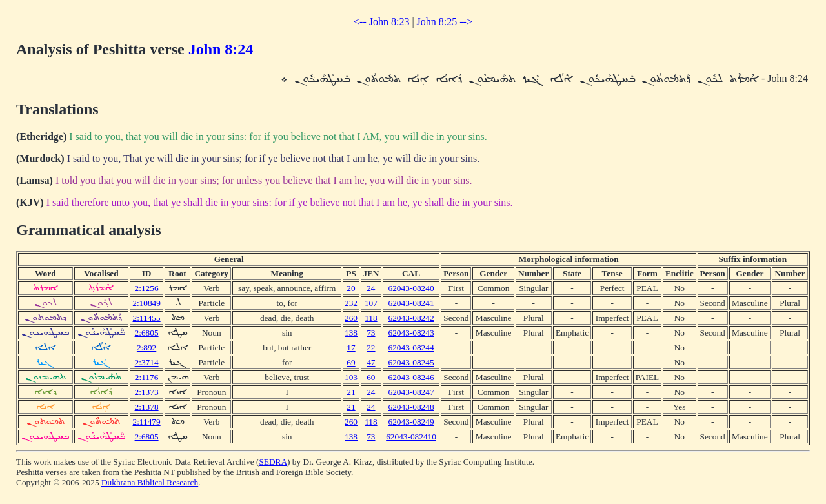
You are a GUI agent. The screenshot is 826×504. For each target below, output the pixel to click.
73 (371, 333)
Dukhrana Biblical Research (150, 482)
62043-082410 (411, 437)
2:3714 (147, 362)
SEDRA (273, 462)
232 (351, 303)
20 (351, 288)
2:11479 (146, 422)
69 (351, 362)
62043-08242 (411, 318)
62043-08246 (411, 377)
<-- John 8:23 (381, 22)
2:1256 (147, 288)
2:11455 (146, 318)
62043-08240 (411, 288)
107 (371, 303)
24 (371, 288)
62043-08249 (411, 422)
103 (351, 377)
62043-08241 (411, 303)
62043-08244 (411, 348)
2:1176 (147, 377)
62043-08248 (411, 407)
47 (371, 362)
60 (371, 377)
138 (351, 333)
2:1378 (147, 407)
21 (351, 392)
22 (371, 348)
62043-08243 (411, 333)
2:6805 (147, 333)
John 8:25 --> (445, 22)
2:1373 (147, 392)
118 (371, 318)
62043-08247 (411, 392)
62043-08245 (411, 362)
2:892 (146, 348)
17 (351, 348)
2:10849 (146, 303)
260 (351, 318)
